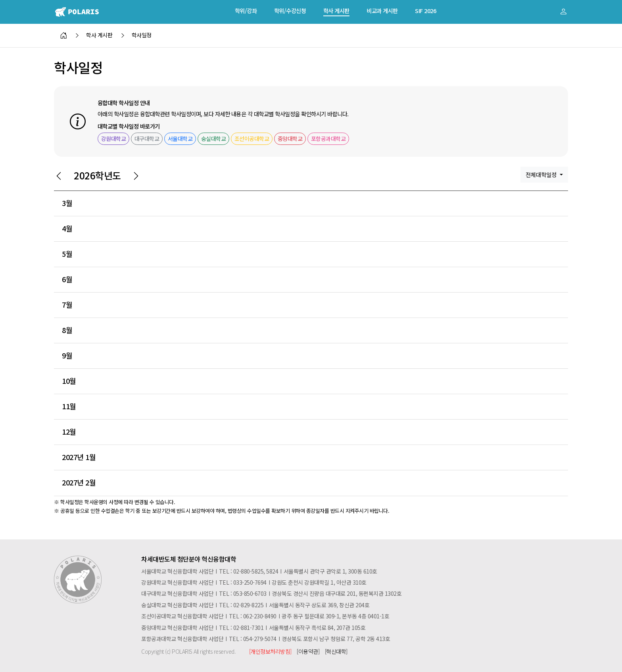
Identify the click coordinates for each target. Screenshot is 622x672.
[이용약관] (308, 651)
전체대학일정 (542, 174)
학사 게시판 (336, 11)
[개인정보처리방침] (270, 651)
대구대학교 (147, 139)
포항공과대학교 (328, 139)
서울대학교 (180, 139)
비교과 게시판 (382, 11)
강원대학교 (114, 139)
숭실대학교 (214, 139)
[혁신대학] (336, 651)
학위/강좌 (246, 11)
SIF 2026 (425, 11)
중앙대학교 (290, 139)
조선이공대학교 (252, 139)
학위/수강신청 (290, 11)
